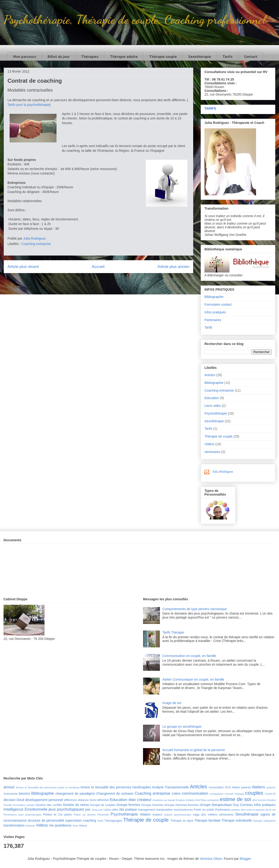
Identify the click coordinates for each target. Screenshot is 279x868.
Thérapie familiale (207, 820)
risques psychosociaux (178, 815)
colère (176, 794)
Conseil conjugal (234, 794)
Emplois (180, 800)
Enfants (190, 800)
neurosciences (183, 810)
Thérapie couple (163, 56)
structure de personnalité (46, 820)
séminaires (212, 452)
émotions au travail (164, 800)
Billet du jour (59, 56)
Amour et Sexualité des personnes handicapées (116, 787)
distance (83, 800)
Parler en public (204, 810)
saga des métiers (205, 815)
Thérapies (90, 56)
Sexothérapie (200, 56)
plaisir (68, 815)
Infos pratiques (215, 312)
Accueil (98, 267)
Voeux (83, 826)
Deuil (20, 800)
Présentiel (103, 815)
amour (9, 787)
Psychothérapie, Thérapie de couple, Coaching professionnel (135, 20)
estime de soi (235, 799)
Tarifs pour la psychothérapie (28, 105)
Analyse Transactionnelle (170, 787)
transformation (14, 825)
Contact (251, 56)
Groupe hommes (153, 805)
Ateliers (258, 787)
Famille (8, 805)
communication (195, 793)
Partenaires (213, 320)
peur (21, 815)
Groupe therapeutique (216, 805)
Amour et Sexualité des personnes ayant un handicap (48, 787)
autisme (271, 787)
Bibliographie (214, 297)
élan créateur (140, 800)
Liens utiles (213, 406)
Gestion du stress (76, 805)
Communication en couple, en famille (189, 656)
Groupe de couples (103, 805)
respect (157, 815)
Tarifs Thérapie (173, 632)
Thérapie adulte (124, 56)
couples (254, 793)
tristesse (30, 826)
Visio (75, 826)
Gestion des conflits (49, 805)
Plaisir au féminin (85, 815)
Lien (100, 810)
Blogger (245, 859)
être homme (260, 800)
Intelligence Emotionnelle (25, 809)
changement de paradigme (75, 794)
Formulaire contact (218, 304)
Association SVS (220, 787)
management (147, 810)
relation (145, 814)
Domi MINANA (99, 800)
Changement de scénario (115, 794)
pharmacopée (33, 815)
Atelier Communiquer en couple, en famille (193, 679)
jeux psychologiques (66, 809)
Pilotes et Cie (53, 815)
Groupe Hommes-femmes (182, 805)
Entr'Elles (201, 800)
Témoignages (113, 821)
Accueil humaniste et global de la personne (194, 750)
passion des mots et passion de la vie (253, 810)
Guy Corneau (243, 805)
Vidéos (209, 444)
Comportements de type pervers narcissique (195, 609)
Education (212, 398)
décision (9, 800)
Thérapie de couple (219, 436)
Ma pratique (128, 809)
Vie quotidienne (60, 825)
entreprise (213, 800)
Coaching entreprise (36, 244)
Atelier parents (241, 787)
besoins (24, 794)
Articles (210, 375)
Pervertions (10, 815)
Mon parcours (25, 56)
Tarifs (228, 56)
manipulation (164, 810)
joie (88, 809)
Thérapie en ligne (182, 821)
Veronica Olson (211, 859)
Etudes (271, 800)
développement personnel (44, 800)
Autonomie (11, 794)
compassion (217, 794)
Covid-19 (270, 794)
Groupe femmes (128, 805)
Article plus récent (23, 267)
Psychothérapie (216, 413)
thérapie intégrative (264, 821)
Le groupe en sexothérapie (182, 727)
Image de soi (172, 703)
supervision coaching (81, 820)
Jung (94, 810)
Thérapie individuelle (237, 820)
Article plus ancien (173, 267)
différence (70, 800)
